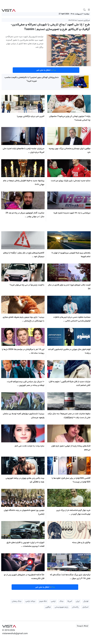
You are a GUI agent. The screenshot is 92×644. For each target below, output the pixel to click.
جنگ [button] (61, 601)
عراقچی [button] (48, 607)
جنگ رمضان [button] (17, 601)
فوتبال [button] (86, 601)
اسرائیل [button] (85, 607)
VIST (9, 10)
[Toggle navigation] (89, 10)
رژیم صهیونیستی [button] (61, 607)
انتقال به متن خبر (46, 70)
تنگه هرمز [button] (43, 601)
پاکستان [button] (75, 607)
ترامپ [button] (53, 601)
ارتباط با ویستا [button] (83, 626)
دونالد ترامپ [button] (30, 601)
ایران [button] (78, 601)
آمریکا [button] (70, 601)
